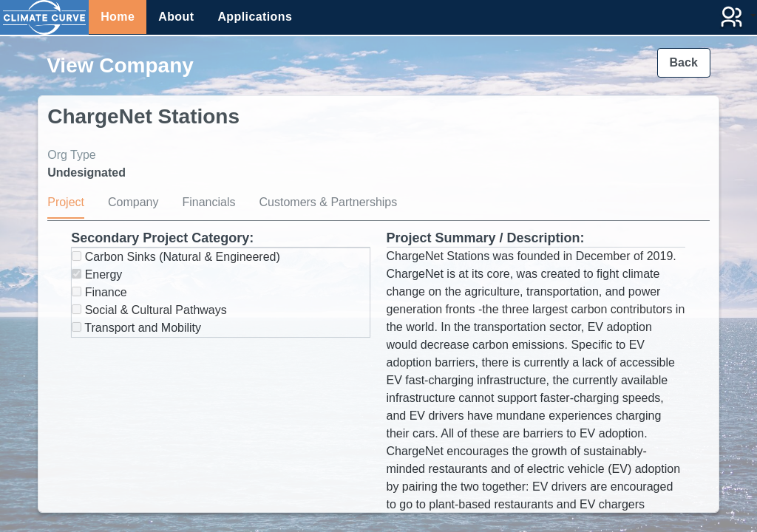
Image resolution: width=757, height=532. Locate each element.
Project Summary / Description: (486, 238)
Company (133, 202)
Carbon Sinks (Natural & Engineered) (176, 257)
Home (118, 17)
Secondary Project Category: (162, 238)
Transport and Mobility (136, 328)
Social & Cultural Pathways (149, 310)
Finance (99, 292)
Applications (255, 17)
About (176, 17)
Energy (97, 274)
